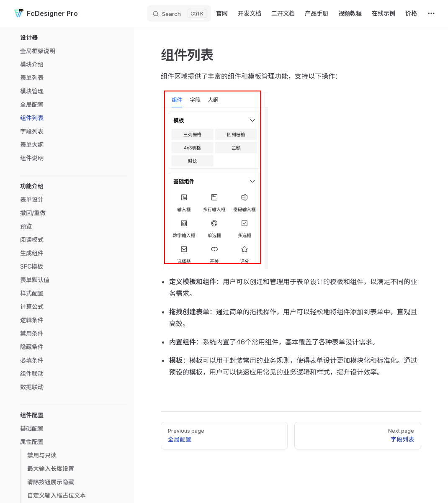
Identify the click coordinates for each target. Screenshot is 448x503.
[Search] (179, 13)
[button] (74, 38)
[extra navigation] (431, 13)
